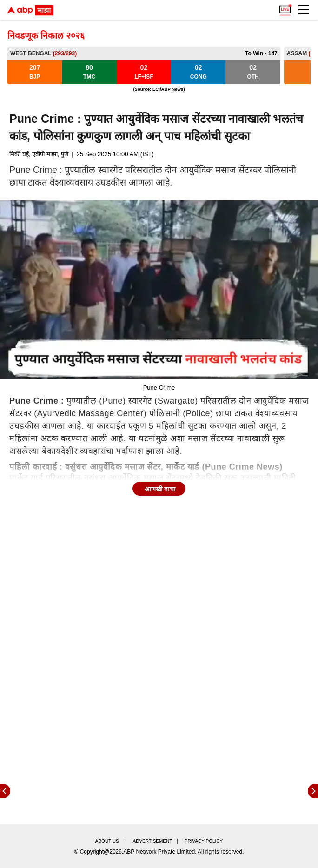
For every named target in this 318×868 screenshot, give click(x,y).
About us (107, 841)
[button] (304, 10)
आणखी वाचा (160, 489)
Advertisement (153, 841)
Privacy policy (204, 841)
